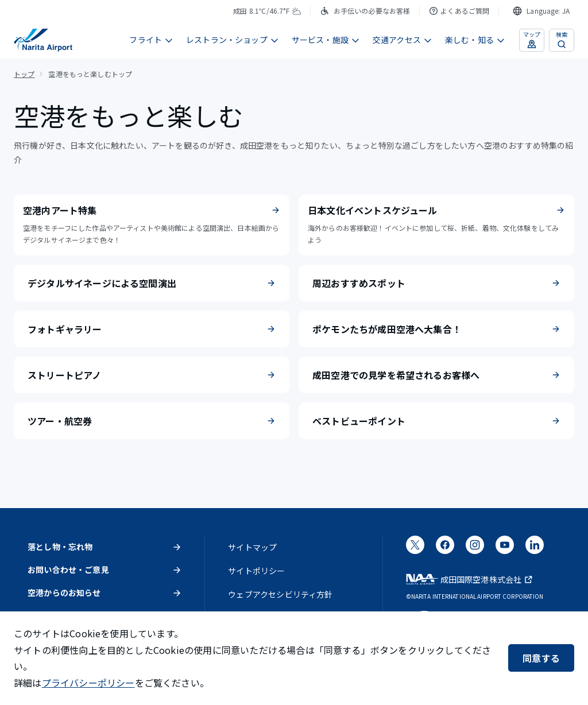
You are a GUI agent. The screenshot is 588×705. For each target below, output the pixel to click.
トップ (24, 74)
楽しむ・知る (475, 40)
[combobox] (541, 11)
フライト (151, 40)
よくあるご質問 (459, 11)
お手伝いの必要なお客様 (365, 11)
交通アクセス (403, 40)
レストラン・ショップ (233, 40)
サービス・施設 (326, 40)
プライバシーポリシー (88, 683)
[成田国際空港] (43, 40)
